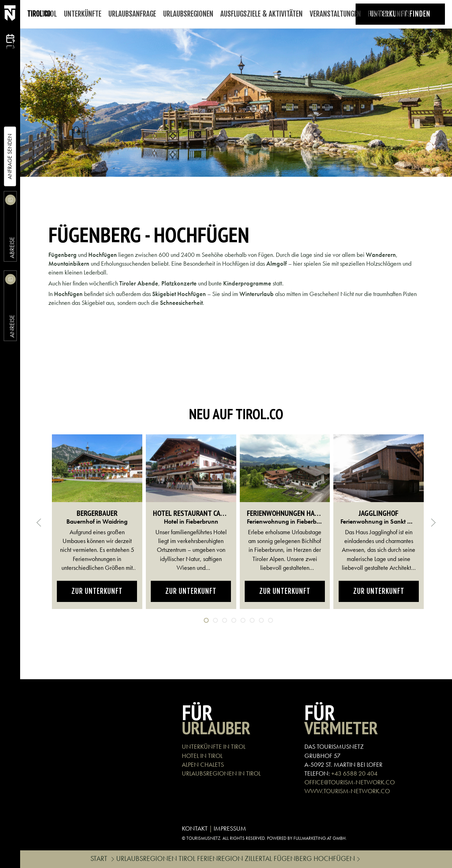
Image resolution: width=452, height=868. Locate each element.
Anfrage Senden (10, 156)
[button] (39, 523)
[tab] (206, 620)
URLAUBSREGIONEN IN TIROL (221, 773)
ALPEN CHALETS (203, 764)
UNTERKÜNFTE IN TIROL (214, 746)
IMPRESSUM (230, 828)
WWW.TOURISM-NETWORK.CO (347, 791)
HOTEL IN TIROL (202, 756)
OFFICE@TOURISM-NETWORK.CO (350, 782)
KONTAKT (195, 828)
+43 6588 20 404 (354, 773)
